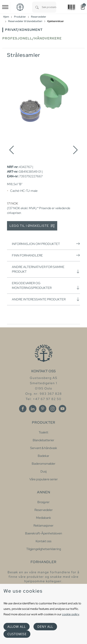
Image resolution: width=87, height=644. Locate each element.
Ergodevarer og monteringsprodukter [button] (46, 285)
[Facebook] (23, 409)
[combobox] (49, 7)
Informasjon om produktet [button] (46, 244)
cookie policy (71, 614)
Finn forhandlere (46, 255)
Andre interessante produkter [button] (46, 299)
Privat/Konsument (24, 30)
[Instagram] (53, 409)
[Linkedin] (33, 409)
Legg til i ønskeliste (32, 226)
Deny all (45, 627)
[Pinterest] (43, 409)
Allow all (17, 627)
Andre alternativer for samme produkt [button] (46, 269)
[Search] (37, 7)
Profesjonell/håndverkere (32, 38)
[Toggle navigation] (5, 7)
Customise (17, 634)
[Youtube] (62, 409)
